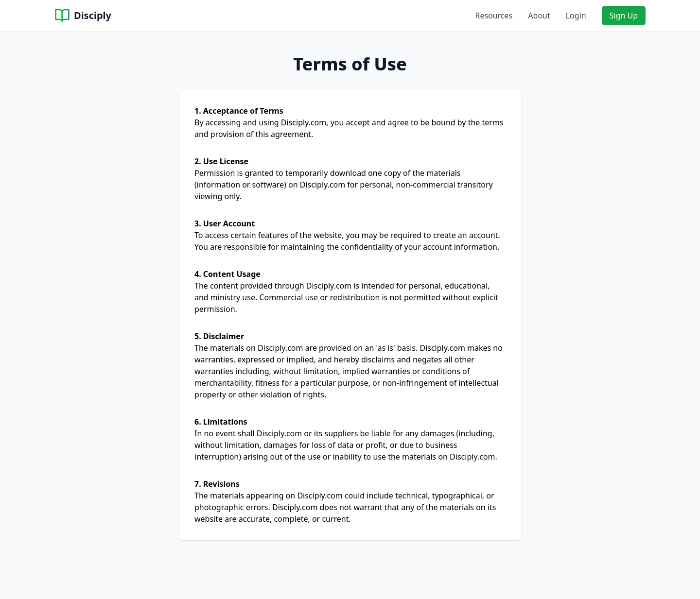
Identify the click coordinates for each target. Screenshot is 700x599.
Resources (494, 16)
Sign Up (624, 16)
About (539, 16)
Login (576, 16)
